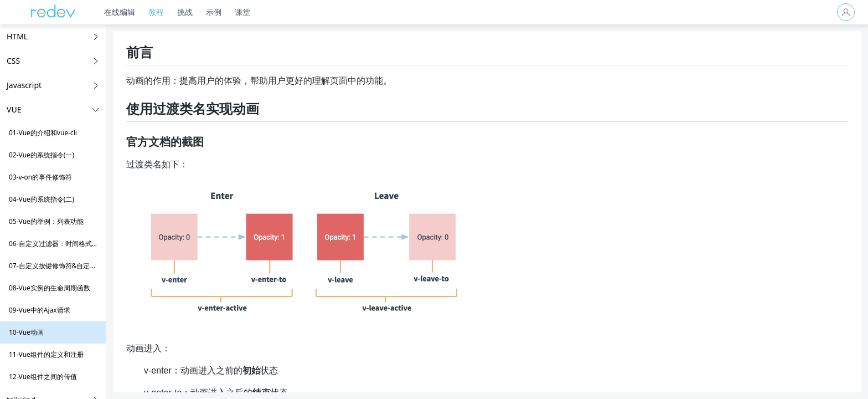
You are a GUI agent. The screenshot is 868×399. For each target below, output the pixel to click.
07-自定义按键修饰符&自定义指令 (59, 266)
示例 (220, 12)
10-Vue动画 (26, 332)
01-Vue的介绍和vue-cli (43, 133)
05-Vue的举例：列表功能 (46, 221)
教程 (163, 12)
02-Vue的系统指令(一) (42, 155)
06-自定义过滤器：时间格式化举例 (60, 244)
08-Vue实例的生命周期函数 (50, 288)
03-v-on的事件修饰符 (40, 177)
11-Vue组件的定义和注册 (46, 354)
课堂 (249, 12)
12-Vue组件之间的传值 (43, 377)
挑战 (192, 12)
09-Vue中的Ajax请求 (40, 310)
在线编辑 (126, 12)
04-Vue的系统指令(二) (42, 199)
